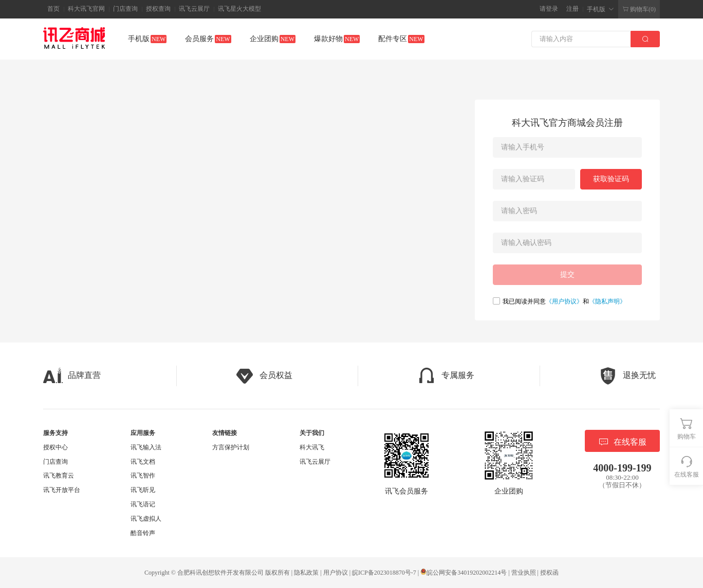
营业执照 (524, 573)
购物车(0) (639, 9)
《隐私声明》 (607, 301)
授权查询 (158, 9)
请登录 (549, 9)
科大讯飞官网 (86, 9)
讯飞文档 (143, 462)
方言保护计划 (231, 447)
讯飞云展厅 (194, 9)
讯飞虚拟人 (146, 519)
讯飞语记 (143, 504)
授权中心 (55, 447)
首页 (53, 9)
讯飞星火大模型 (239, 9)
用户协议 (336, 573)
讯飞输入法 (146, 447)
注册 (572, 9)
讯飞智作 (143, 476)
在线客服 (622, 442)
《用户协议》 (564, 301)
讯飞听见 (143, 490)
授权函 (549, 573)
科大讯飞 (312, 447)
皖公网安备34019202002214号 (464, 573)
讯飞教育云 (59, 476)
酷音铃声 (143, 533)
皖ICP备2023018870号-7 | (386, 573)
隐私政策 (306, 573)
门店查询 (125, 9)
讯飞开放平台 (62, 490)
